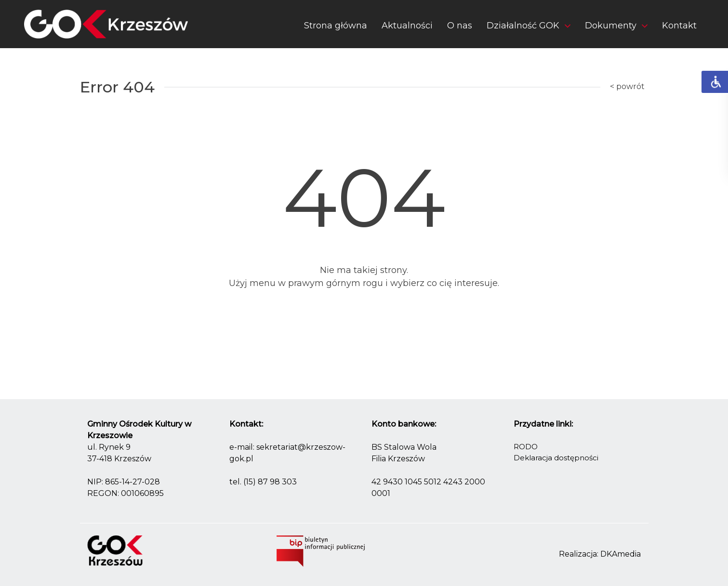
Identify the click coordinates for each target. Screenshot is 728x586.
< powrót (627, 86)
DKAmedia (621, 554)
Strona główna (336, 26)
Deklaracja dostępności (556, 458)
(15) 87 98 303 (270, 482)
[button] (529, 27)
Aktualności (407, 26)
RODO (526, 447)
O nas (460, 26)
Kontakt (679, 26)
